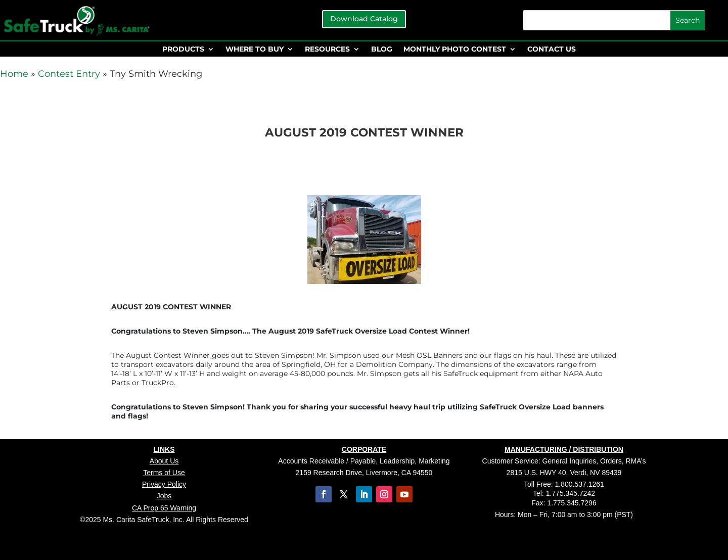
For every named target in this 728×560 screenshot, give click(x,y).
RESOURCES (327, 50)
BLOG (382, 50)
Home (14, 74)
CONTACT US (552, 50)
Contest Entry (69, 74)
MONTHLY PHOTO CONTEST (455, 50)
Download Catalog (364, 19)
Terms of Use (164, 473)
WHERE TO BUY (255, 50)
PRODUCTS (183, 50)
